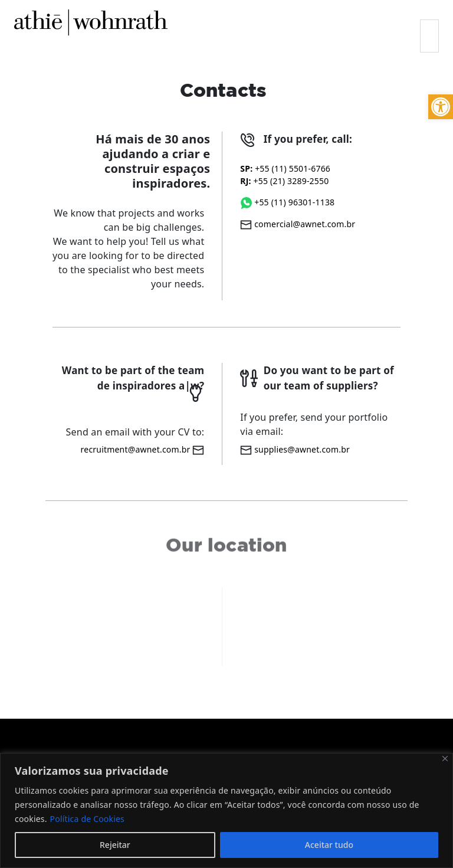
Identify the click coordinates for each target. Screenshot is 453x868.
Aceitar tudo (329, 845)
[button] (441, 107)
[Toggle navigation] (429, 36)
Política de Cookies (87, 819)
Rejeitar (115, 845)
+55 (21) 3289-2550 (284, 181)
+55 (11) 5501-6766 (285, 168)
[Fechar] (445, 759)
